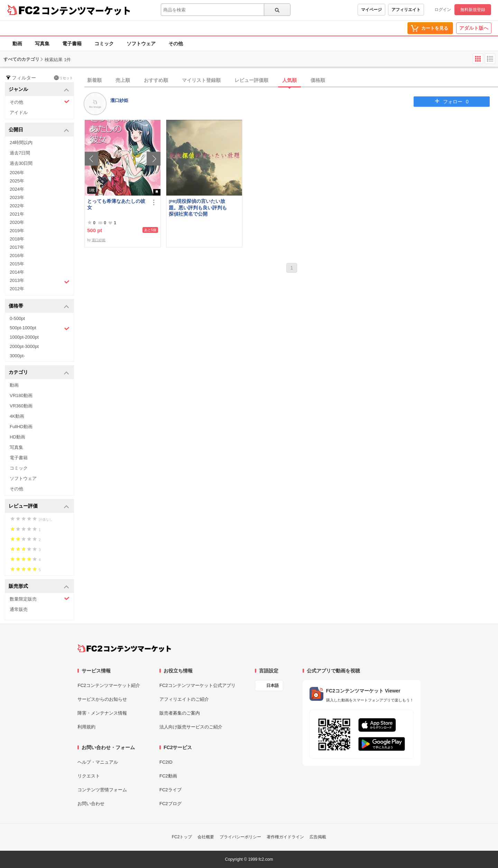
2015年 (17, 264)
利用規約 (86, 727)
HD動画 (17, 437)
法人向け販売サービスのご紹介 (191, 727)
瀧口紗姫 (119, 100)
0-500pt (17, 318)
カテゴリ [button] (39, 373)
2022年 (17, 206)
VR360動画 (21, 406)
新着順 (94, 80)
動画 (17, 44)
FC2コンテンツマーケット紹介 (109, 685)
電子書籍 (72, 44)
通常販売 (19, 609)
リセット (63, 78)
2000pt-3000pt (24, 346)
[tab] (291, 81)
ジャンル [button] (39, 90)
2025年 (17, 181)
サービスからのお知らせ (102, 699)
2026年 (17, 173)
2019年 (17, 231)
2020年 (17, 222)
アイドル (19, 112)
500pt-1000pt (40, 328)
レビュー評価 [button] (39, 506)
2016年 (17, 256)
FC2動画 (168, 776)
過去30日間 (21, 163)
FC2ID (166, 762)
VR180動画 (21, 395)
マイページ (371, 10)
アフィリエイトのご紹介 (184, 699)
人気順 (289, 80)
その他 (176, 44)
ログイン (443, 10)
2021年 (17, 214)
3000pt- (17, 356)
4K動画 (17, 416)
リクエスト (89, 776)
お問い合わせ (91, 804)
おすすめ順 (156, 80)
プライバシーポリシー (240, 837)
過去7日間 (20, 153)
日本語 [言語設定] (273, 686)
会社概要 (206, 837)
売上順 (123, 80)
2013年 (40, 281)
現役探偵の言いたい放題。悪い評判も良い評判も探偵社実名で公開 (198, 207)
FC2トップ (182, 837)
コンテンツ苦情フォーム (102, 790)
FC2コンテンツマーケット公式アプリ (197, 685)
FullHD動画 (21, 427)
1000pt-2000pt (24, 337)
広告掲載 (318, 837)
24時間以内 (21, 143)
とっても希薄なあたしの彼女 (116, 204)
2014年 (17, 272)
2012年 (17, 289)
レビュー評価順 (251, 80)
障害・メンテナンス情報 (102, 713)
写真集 (42, 44)
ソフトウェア (141, 44)
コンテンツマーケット (86, 10)
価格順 (318, 80)
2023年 (17, 197)
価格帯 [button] (39, 306)
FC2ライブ (170, 790)
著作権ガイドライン (285, 837)
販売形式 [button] (39, 587)
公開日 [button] (39, 130)
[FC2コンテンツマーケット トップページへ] (124, 648)
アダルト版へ (474, 28)
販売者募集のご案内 (180, 713)
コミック (104, 44)
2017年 (17, 247)
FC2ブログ (170, 804)
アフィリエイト (406, 10)
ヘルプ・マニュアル (98, 762)
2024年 (17, 189)
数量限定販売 (40, 599)
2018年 (17, 239)
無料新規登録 (473, 10)
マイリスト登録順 (201, 80)
